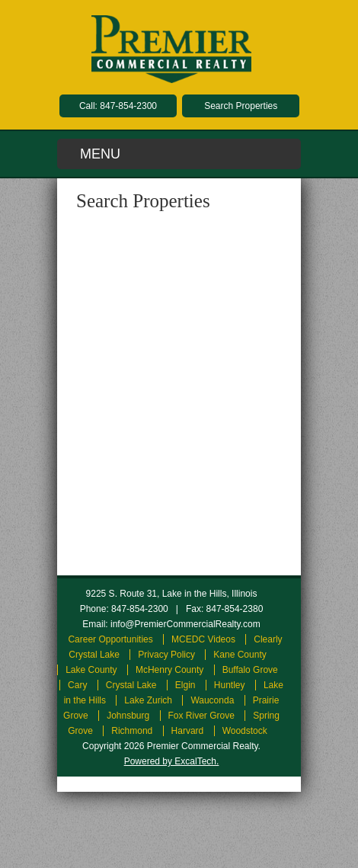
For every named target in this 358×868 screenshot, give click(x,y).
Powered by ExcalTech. (172, 761)
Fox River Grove (201, 716)
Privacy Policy (166, 655)
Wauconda (212, 700)
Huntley (230, 685)
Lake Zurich (148, 700)
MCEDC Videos (203, 639)
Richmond (132, 731)
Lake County (91, 670)
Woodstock (245, 731)
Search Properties (241, 106)
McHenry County (169, 670)
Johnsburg (128, 716)
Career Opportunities (110, 639)
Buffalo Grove (250, 670)
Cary (77, 685)
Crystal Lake (131, 685)
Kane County (240, 655)
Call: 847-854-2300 (118, 106)
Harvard (188, 731)
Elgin (185, 685)
